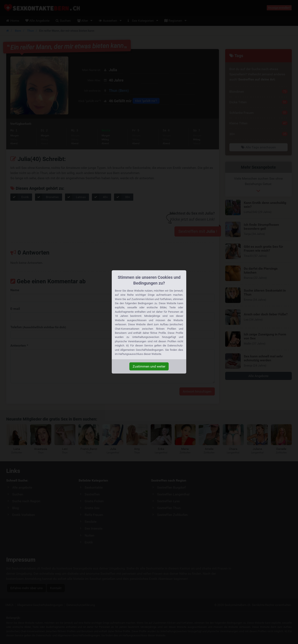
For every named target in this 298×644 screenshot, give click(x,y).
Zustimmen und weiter (149, 366)
